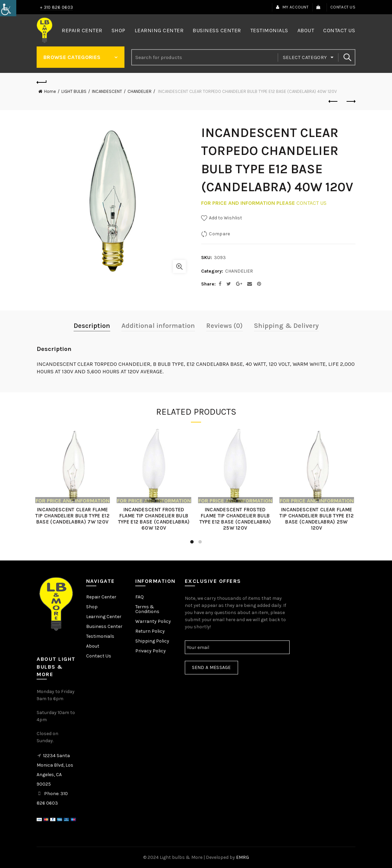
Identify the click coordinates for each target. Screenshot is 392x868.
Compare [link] (219, 234)
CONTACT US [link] (311, 203)
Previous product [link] (334, 101)
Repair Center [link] (82, 30)
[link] (8, 8)
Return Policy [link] (150, 631)
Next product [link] (350, 101)
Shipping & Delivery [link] (286, 326)
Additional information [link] (158, 326)
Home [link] (50, 91)
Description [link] (92, 326)
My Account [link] (292, 7)
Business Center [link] (217, 30)
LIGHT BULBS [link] (74, 91)
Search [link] (347, 57)
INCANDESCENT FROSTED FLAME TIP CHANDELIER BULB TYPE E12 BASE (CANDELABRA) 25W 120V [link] (237, 519)
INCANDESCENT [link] (107, 91)
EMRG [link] (242, 857)
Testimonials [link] (269, 30)
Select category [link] (305, 57)
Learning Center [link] (159, 30)
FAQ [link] (140, 597)
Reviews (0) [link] (224, 326)
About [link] (306, 30)
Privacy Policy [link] (151, 651)
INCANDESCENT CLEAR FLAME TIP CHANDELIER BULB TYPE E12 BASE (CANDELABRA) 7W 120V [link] (74, 516)
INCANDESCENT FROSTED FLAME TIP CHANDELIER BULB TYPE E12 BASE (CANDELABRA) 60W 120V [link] (155, 519)
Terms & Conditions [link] (147, 609)
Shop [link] (119, 30)
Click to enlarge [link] (179, 267)
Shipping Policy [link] (152, 641)
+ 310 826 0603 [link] (56, 7)
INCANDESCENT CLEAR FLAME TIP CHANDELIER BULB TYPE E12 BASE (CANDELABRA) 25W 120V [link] (318, 519)
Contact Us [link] (343, 7)
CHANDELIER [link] (140, 91)
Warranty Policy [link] (153, 621)
